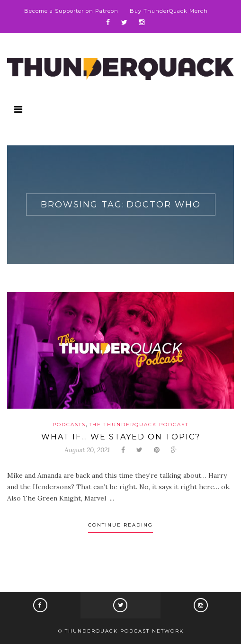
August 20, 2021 (87, 450)
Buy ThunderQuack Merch (169, 11)
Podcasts (69, 425)
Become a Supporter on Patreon (71, 11)
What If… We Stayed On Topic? (121, 437)
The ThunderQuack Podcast (139, 425)
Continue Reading (120, 525)
